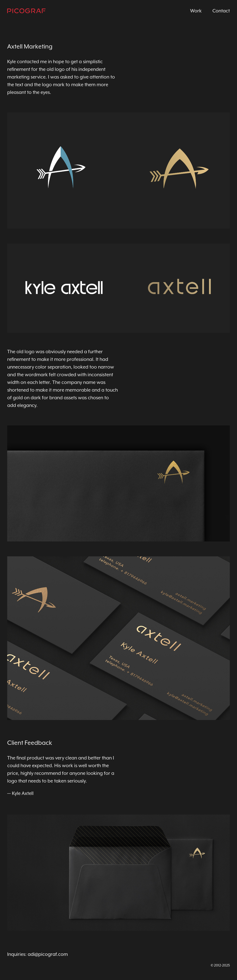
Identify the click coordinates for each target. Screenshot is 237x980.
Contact (221, 11)
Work (196, 11)
